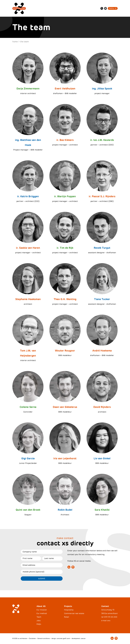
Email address (29, 565)
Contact (105, 606)
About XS (41, 606)
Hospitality (69, 610)
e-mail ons (106, 621)
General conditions (44, 639)
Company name (30, 552)
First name (28, 558)
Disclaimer (32, 639)
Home (15, 42)
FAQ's (39, 624)
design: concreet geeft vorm (61, 639)
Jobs (39, 621)
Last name (49, 558)
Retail (67, 617)
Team (39, 617)
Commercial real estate (74, 613)
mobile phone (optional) (33, 572)
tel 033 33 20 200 (109, 617)
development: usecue (78, 639)
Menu (111, 8)
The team (24, 42)
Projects (68, 606)
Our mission (42, 610)
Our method (42, 613)
